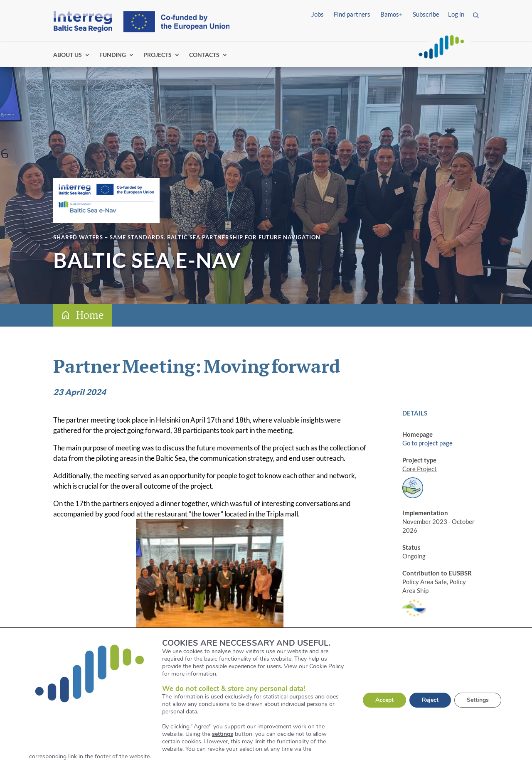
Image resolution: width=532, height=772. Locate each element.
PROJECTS (158, 55)
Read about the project (118, 679)
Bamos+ (392, 14)
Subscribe (426, 14)
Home (90, 315)
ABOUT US (68, 55)
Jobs (318, 14)
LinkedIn (414, 696)
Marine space (421, 734)
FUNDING (113, 55)
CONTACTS (204, 55)
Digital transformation (433, 725)
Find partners (352, 14)
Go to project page (427, 443)
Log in (456, 14)
